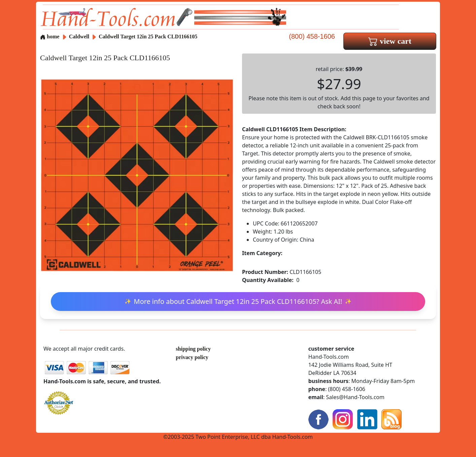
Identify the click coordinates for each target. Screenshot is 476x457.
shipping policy (193, 349)
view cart (390, 41)
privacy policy (192, 357)
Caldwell (80, 37)
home (50, 37)
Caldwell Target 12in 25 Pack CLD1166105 (148, 37)
